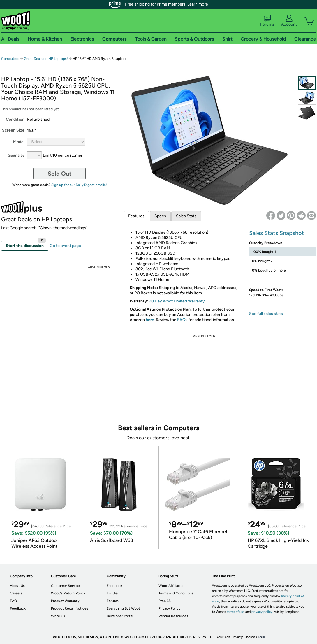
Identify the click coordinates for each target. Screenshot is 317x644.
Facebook (115, 586)
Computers (10, 59)
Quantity (16, 155)
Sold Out (60, 174)
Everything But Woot (123, 608)
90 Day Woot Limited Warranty (177, 301)
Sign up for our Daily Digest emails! (79, 185)
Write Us (58, 616)
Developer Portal (120, 616)
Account (289, 21)
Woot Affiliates (171, 586)
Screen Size (13, 130)
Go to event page (65, 246)
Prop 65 (165, 601)
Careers (16, 593)
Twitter (113, 593)
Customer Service (65, 586)
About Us (17, 586)
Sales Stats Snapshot (277, 233)
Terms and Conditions (176, 593)
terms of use (236, 612)
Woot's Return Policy (68, 593)
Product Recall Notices (70, 608)
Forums (267, 21)
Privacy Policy (169, 608)
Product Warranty (65, 601)
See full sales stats (266, 314)
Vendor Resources (173, 616)
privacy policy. (262, 612)
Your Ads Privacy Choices (237, 637)
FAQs (182, 320)
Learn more (198, 4)
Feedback (18, 608)
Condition (15, 119)
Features (136, 216)
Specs (160, 216)
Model (19, 142)
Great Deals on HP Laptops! (46, 59)
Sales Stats (186, 216)
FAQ (13, 601)
